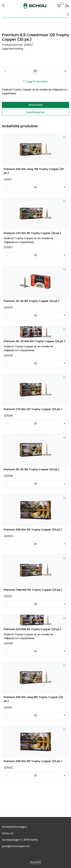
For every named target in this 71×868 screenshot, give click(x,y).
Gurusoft (35, 862)
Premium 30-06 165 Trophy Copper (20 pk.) (32, 332)
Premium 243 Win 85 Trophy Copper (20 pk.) (32, 265)
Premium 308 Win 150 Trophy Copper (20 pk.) (33, 793)
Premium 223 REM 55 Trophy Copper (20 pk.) (33, 661)
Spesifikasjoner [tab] (35, 144)
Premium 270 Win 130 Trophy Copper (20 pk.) (33, 441)
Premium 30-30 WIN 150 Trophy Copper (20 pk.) (34, 373)
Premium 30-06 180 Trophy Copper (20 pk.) (32, 501)
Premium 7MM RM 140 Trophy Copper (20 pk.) (33, 621)
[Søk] (34, 14)
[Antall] (35, 102)
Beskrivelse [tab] (36, 136)
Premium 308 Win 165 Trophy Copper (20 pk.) (33, 561)
